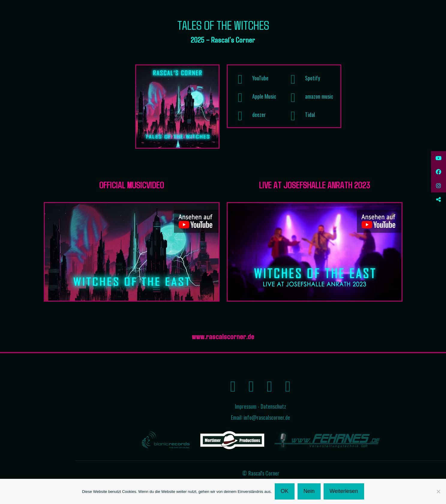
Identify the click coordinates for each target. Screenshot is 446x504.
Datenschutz (273, 406)
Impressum (246, 406)
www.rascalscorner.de (223, 336)
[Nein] (439, 491)
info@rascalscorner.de (267, 417)
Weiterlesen (344, 491)
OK (285, 491)
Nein (309, 491)
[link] (177, 107)
